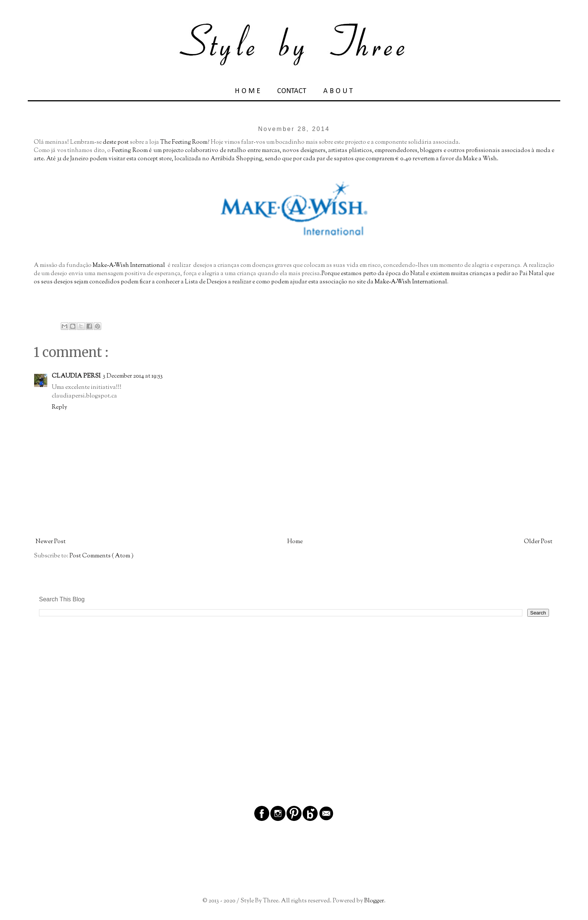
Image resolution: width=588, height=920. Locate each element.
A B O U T (338, 91)
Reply (59, 407)
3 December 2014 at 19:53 (133, 376)
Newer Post (51, 542)
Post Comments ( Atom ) (101, 556)
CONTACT (292, 91)
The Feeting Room (184, 142)
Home (295, 542)
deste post (116, 142)
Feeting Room (130, 151)
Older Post (538, 542)
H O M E (247, 91)
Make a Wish (480, 159)
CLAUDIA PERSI (76, 376)
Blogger (374, 901)
